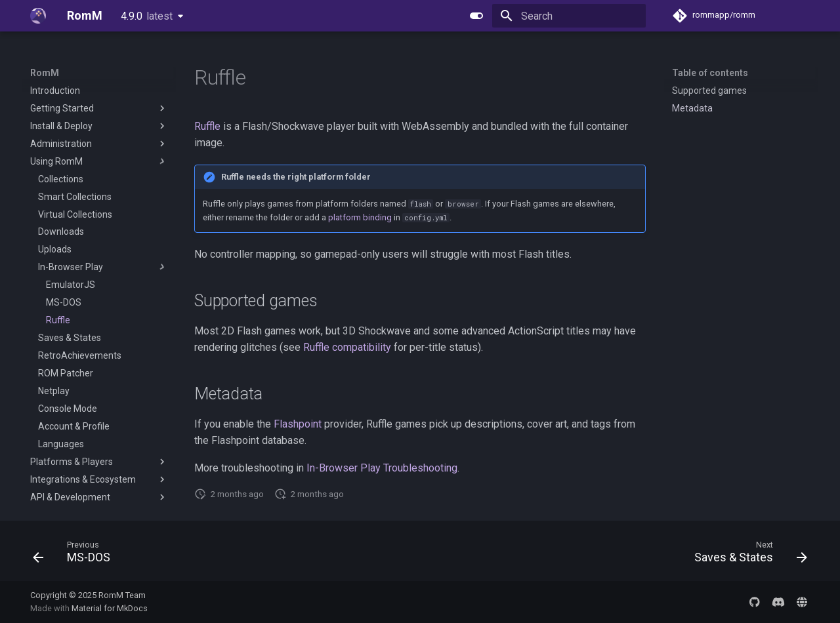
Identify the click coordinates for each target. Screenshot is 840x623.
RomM (45, 73)
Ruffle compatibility (347, 347)
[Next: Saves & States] (747, 555)
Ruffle (207, 126)
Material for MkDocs (110, 608)
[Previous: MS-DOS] (76, 555)
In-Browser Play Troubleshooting (382, 468)
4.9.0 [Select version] (147, 16)
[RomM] (38, 16)
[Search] (569, 16)
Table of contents (710, 73)
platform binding (360, 217)
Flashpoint (298, 424)
